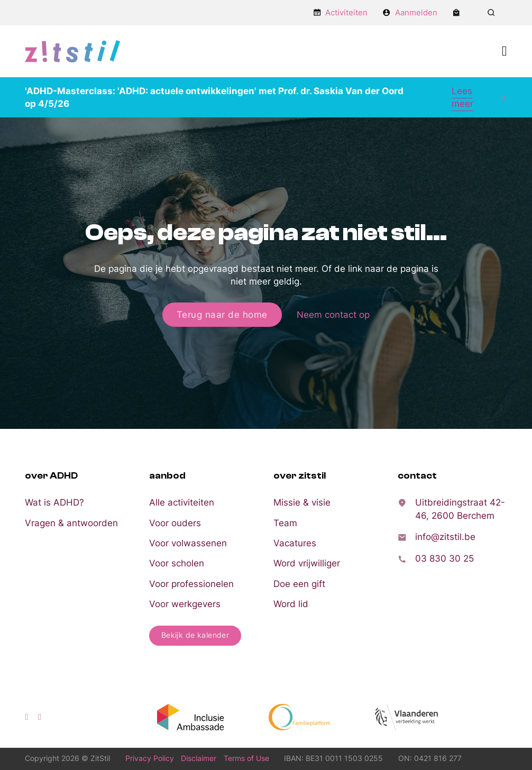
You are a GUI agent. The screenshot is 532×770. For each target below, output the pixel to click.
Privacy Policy (150, 758)
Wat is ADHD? (54, 502)
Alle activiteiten (182, 502)
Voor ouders (175, 523)
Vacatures (295, 543)
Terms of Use (246, 758)
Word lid (291, 604)
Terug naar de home (222, 315)
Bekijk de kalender (195, 635)
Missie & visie (302, 502)
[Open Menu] (505, 51)
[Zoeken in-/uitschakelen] (491, 13)
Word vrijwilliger (307, 563)
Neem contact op (333, 315)
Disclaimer (199, 758)
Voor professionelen (191, 584)
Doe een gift (299, 584)
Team (285, 523)
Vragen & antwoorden (71, 523)
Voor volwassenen (188, 543)
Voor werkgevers (185, 604)
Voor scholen (177, 563)
